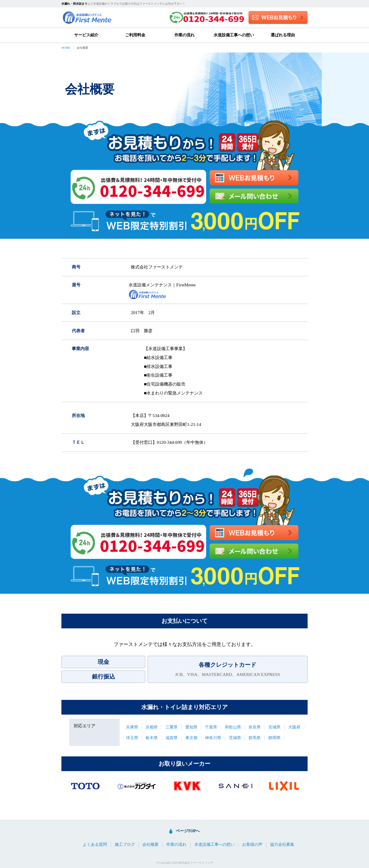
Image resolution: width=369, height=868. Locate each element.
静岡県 (274, 738)
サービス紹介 (86, 35)
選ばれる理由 (283, 35)
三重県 (172, 727)
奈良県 (255, 727)
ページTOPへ (188, 831)
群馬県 (255, 738)
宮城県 (274, 727)
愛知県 (191, 727)
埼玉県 (132, 738)
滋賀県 (172, 738)
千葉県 (211, 727)
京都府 (152, 727)
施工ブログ (125, 845)
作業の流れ (184, 35)
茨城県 (235, 738)
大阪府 (294, 727)
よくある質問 (95, 845)
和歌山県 (233, 727)
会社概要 (150, 845)
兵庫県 (132, 727)
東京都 (191, 738)
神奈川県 (213, 738)
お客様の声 (252, 845)
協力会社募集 (282, 845)
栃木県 (152, 738)
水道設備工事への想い (234, 35)
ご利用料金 (135, 35)
